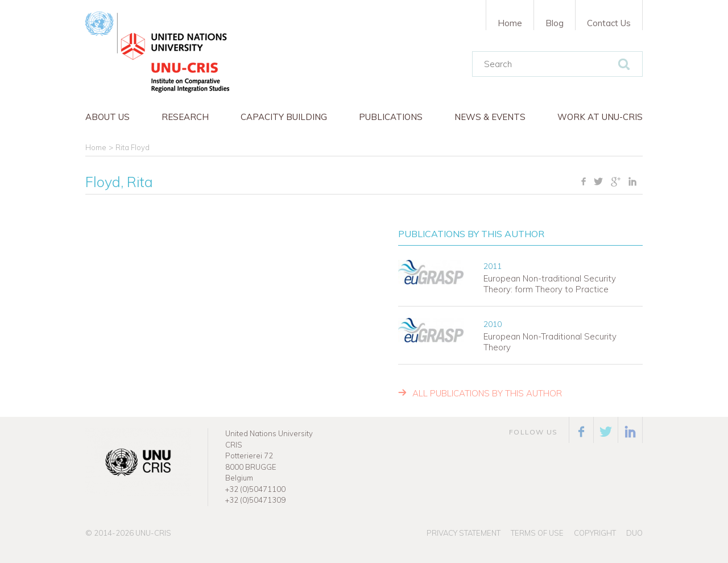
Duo (634, 533)
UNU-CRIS (153, 533)
